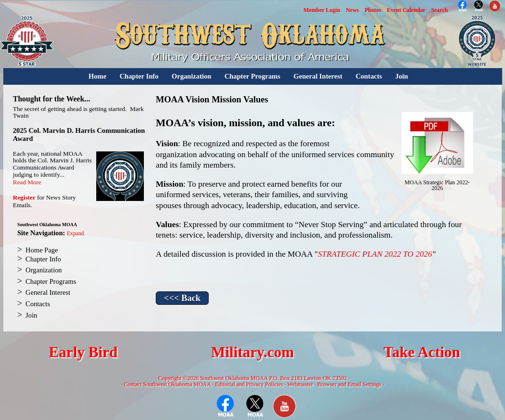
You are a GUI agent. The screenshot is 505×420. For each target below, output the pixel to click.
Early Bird (83, 352)
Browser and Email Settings (349, 384)
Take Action (422, 352)
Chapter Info (139, 76)
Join (402, 76)
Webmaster (300, 384)
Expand (75, 234)
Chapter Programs (252, 76)
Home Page (42, 250)
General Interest (318, 76)
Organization (191, 76)
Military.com (252, 352)
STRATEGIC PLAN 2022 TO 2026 (375, 254)
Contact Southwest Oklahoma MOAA (167, 384)
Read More (27, 182)
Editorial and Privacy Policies (249, 384)
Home (97, 76)
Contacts (369, 76)
